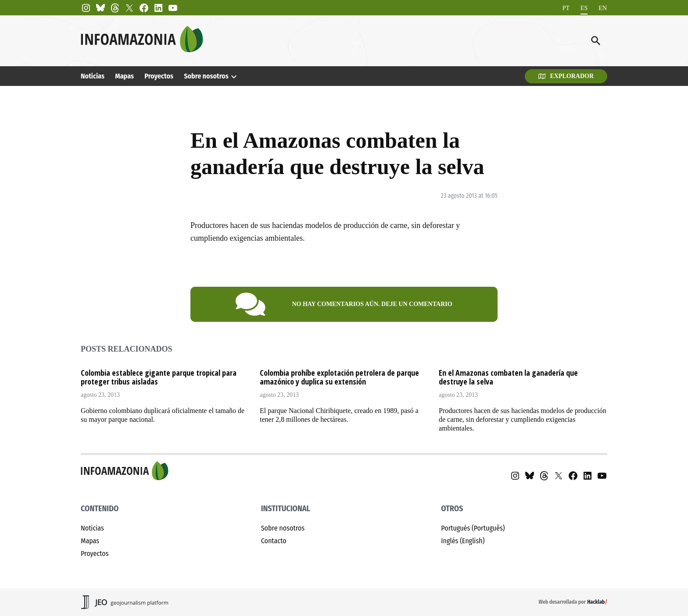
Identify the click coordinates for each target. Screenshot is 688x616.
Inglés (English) (463, 541)
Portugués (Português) (473, 528)
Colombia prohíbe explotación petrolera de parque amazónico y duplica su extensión (339, 377)
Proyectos (159, 76)
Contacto (274, 541)
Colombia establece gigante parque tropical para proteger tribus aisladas (159, 377)
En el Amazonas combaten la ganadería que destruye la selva (508, 377)
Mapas (124, 76)
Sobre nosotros (206, 76)
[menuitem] (566, 8)
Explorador (566, 76)
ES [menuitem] (584, 8)
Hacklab (596, 602)
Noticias (93, 76)
